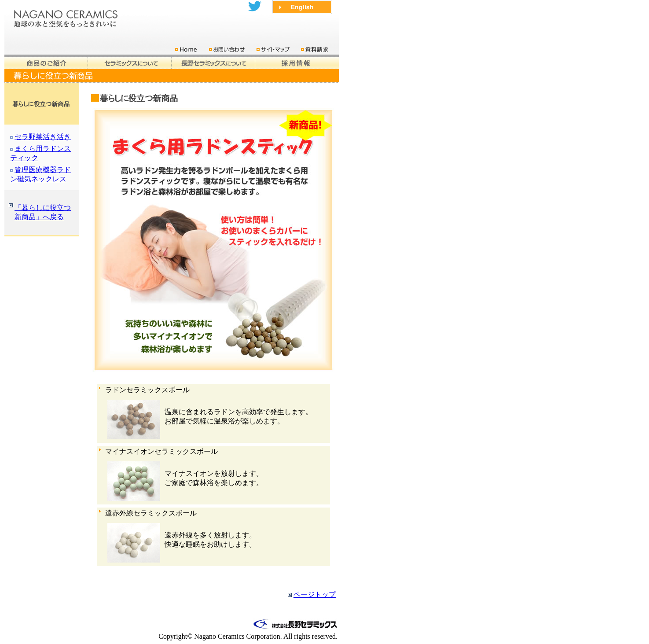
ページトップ (315, 594)
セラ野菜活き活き (43, 137)
